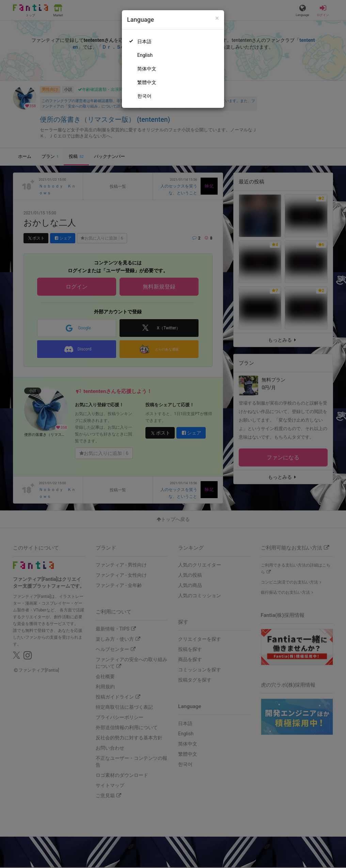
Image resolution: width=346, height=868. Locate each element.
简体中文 (147, 69)
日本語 (144, 42)
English (145, 55)
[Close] (217, 18)
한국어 (144, 96)
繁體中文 (147, 82)
